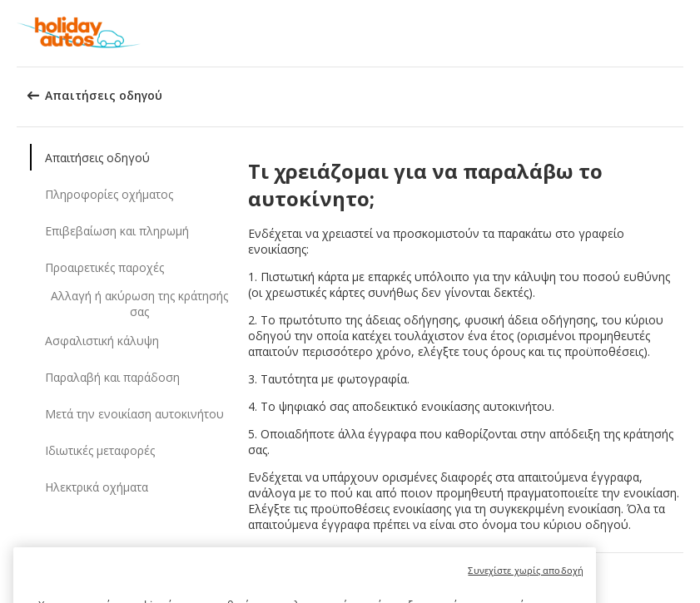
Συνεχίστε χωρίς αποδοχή (526, 578)
